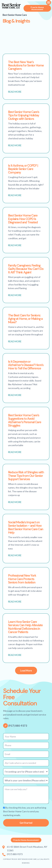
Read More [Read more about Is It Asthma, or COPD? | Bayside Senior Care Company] (15, 195)
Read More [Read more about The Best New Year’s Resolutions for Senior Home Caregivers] (15, 92)
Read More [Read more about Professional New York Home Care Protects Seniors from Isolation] (15, 602)
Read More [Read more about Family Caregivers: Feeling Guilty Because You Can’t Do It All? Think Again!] (15, 295)
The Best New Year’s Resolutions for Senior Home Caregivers (26, 65)
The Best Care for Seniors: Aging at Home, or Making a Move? (25, 319)
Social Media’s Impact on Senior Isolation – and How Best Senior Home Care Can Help (26, 527)
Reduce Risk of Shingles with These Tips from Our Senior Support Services (26, 476)
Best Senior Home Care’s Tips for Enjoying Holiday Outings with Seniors (24, 115)
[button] (49, 2)
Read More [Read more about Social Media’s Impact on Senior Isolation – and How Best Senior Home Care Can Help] (15, 555)
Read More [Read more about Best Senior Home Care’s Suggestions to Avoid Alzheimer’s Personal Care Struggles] (15, 452)
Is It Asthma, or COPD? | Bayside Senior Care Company (23, 169)
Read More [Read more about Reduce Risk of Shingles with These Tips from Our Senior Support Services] (15, 502)
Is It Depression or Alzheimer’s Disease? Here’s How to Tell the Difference (26, 365)
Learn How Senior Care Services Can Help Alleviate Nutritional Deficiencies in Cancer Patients (25, 627)
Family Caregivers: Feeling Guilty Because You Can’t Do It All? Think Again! (26, 269)
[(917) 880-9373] (5, 726)
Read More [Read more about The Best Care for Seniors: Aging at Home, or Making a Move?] (15, 341)
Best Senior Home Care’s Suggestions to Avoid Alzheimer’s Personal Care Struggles (25, 420)
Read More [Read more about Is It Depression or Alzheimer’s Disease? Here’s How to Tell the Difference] (15, 395)
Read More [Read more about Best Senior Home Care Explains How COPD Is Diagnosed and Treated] (15, 245)
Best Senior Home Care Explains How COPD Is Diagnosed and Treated (23, 219)
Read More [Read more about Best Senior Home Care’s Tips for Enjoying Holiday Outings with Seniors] (15, 145)
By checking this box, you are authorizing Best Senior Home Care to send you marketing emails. (25, 811)
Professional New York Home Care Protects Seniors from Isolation (22, 579)
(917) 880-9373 (18, 726)
